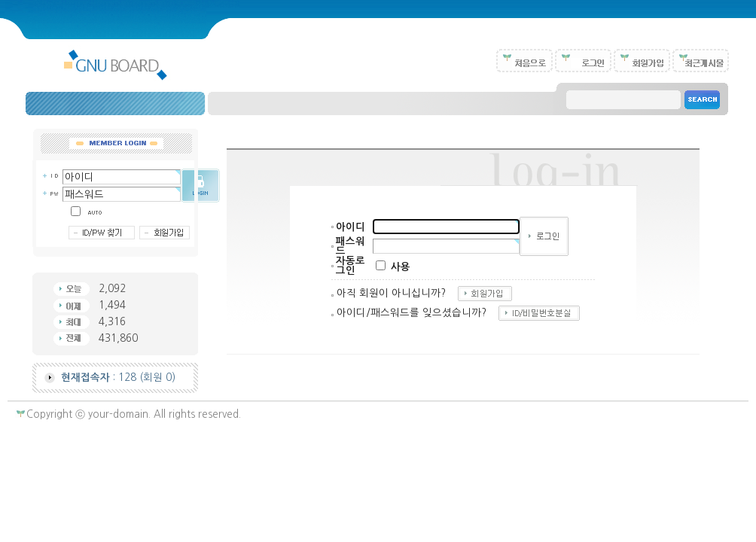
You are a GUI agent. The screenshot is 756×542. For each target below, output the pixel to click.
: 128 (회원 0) (118, 378)
